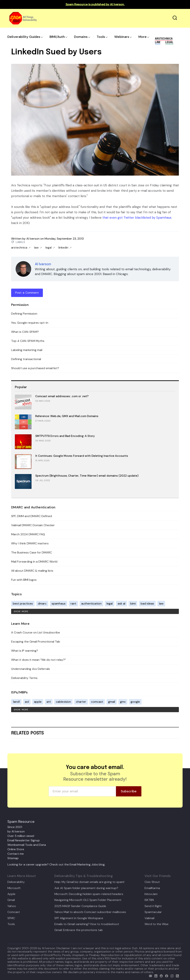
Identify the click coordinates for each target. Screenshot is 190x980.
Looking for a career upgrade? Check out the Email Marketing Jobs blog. (56, 864)
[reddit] (160, 975)
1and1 (16, 702)
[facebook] (166, 975)
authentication (91, 603)
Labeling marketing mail (27, 350)
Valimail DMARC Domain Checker (33, 525)
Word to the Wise (157, 924)
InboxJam (151, 894)
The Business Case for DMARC (32, 552)
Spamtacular (153, 912)
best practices (23, 603)
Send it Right (153, 906)
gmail (112, 702)
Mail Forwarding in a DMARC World (34, 562)
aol (27, 702)
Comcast (14, 912)
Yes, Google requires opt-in (30, 323)
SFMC (11, 918)
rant (73, 603)
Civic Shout (152, 882)
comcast (97, 702)
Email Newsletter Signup (24, 840)
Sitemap (13, 858)
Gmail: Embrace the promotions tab (79, 930)
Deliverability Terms (24, 678)
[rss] (177, 975)
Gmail (11, 900)
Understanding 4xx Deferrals (31, 669)
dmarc (42, 603)
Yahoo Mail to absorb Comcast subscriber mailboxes (90, 912)
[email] (150, 975)
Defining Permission (24, 314)
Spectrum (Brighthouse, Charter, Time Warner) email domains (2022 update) (87, 476)
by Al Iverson (16, 831)
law (38, 248)
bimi (133, 603)
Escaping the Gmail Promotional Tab (36, 642)
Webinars (122, 37)
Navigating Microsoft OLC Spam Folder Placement (88, 900)
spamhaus (59, 603)
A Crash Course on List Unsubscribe (36, 632)
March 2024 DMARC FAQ (28, 534)
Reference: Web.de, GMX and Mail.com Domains (67, 416)
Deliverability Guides (24, 37)
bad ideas (147, 603)
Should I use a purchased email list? (35, 368)
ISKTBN (149, 900)
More (143, 37)
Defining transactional (26, 359)
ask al (121, 603)
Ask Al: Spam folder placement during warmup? (86, 888)
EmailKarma (152, 888)
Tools (101, 37)
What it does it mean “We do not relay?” (39, 660)
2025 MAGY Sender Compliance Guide (80, 906)
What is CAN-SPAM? (25, 332)
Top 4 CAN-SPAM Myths (28, 341)
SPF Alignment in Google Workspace (79, 918)
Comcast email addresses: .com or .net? (62, 396)
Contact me (16, 854)
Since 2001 (15, 827)
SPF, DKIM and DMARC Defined (32, 516)
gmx (123, 702)
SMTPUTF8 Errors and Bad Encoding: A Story (65, 436)
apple (38, 702)
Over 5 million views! (21, 836)
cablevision (63, 702)
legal (50, 248)
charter (81, 702)
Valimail (149, 918)
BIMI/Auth (57, 37)
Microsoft (14, 888)
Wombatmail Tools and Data (27, 845)
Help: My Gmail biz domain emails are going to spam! (89, 882)
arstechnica (21, 248)
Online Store (16, 849)
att (49, 702)
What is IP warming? (25, 651)
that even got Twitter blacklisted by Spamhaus (137, 218)
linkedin (65, 248)
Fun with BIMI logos (24, 580)
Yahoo (12, 906)
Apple (11, 894)
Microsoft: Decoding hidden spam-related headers (89, 894)
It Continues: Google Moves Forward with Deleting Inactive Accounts (82, 456)
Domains (81, 37)
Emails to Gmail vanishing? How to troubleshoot (87, 924)
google (135, 702)
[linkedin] (155, 975)
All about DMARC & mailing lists (32, 571)
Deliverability (16, 882)
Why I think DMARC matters (30, 543)
